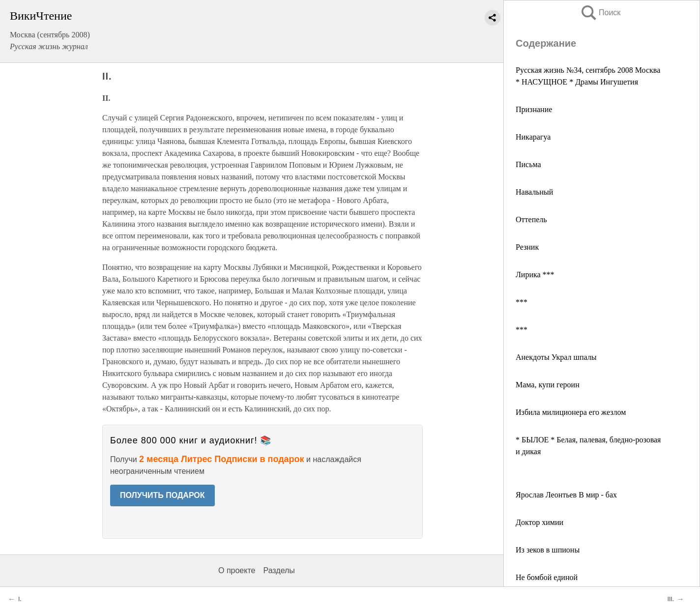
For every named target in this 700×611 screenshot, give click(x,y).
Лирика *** (535, 275)
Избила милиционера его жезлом (571, 412)
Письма (528, 164)
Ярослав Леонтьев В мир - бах (566, 495)
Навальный (534, 192)
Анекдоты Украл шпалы (556, 357)
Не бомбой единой (547, 577)
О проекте (237, 570)
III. (671, 599)
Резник (527, 247)
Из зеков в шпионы (548, 550)
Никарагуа (533, 137)
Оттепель (531, 219)
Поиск (600, 13)
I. (20, 599)
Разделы (279, 570)
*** (522, 302)
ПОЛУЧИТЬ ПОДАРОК (162, 495)
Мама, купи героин (548, 385)
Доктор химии (540, 522)
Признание (534, 109)
